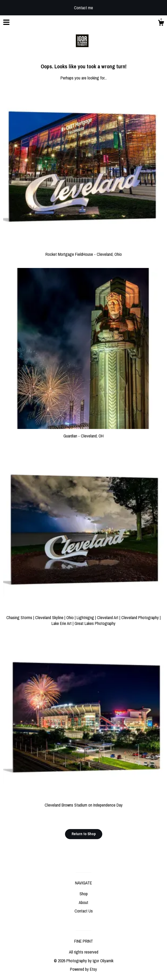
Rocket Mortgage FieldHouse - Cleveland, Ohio (83, 251)
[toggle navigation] (6, 22)
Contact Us (84, 911)
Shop (84, 894)
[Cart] (161, 24)
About (83, 902)
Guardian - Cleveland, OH (83, 433)
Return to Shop (84, 834)
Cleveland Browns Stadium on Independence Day (83, 802)
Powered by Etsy (83, 969)
